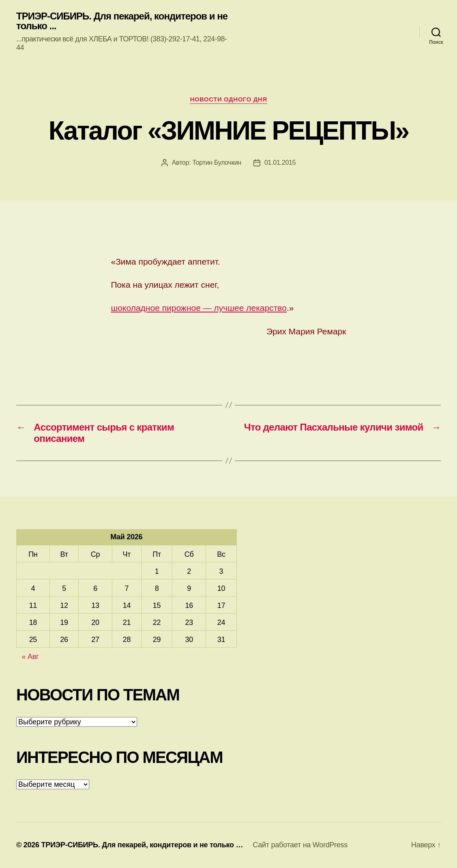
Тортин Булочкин (217, 163)
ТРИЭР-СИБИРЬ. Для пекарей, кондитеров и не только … (142, 845)
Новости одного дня (228, 99)
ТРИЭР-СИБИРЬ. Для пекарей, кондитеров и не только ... (122, 21)
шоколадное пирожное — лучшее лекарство (199, 308)
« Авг (30, 657)
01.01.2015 (280, 163)
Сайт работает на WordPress (300, 845)
